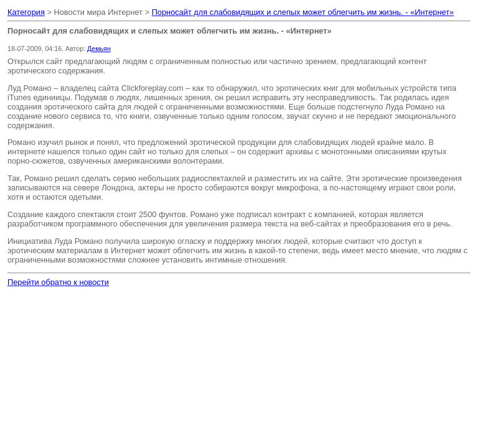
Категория (26, 12)
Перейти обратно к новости (58, 282)
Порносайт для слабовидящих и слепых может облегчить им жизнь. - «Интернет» (303, 12)
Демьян (99, 49)
